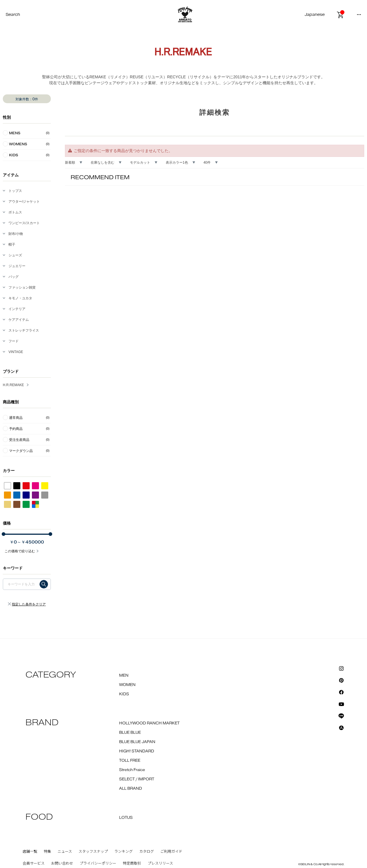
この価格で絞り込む (20, 551)
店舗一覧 (30, 852)
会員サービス (34, 863)
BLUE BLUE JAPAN (137, 742)
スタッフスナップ (93, 852)
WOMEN (127, 685)
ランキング (124, 852)
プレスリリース (160, 863)
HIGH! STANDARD (137, 751)
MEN (124, 676)
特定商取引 (132, 863)
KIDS (124, 694)
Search (13, 15)
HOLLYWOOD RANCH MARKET (149, 723)
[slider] (4, 534)
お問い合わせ (62, 863)
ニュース (65, 852)
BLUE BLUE (130, 733)
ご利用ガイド (171, 852)
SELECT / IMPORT (137, 779)
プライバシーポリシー (98, 863)
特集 (47, 852)
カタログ (147, 852)
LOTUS (126, 818)
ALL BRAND (131, 789)
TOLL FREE (130, 761)
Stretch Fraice (132, 770)
